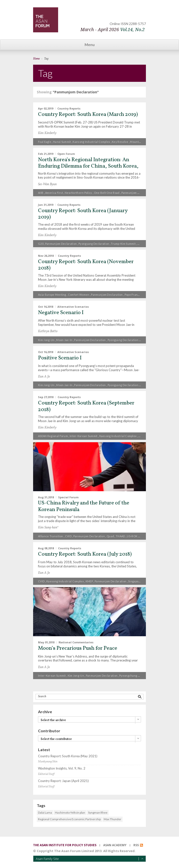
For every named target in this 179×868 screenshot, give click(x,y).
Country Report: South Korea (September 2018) (86, 406)
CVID (68, 536)
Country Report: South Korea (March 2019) (88, 115)
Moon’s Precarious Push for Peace (78, 648)
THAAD (121, 536)
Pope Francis (133, 295)
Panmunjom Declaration (137, 193)
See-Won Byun (47, 184)
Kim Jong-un (46, 340)
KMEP (89, 581)
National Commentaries (76, 642)
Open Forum (66, 153)
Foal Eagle (45, 142)
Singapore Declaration (143, 581)
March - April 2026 (113, 30)
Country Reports (69, 108)
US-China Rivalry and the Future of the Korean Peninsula (84, 506)
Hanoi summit (62, 142)
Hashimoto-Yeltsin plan (70, 813)
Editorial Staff (46, 774)
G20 (41, 244)
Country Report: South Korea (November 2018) (86, 265)
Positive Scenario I (60, 358)
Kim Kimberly (47, 133)
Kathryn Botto (48, 331)
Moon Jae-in (64, 340)
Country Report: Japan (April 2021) (63, 781)
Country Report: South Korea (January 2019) (83, 214)
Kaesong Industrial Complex (91, 142)
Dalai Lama (45, 813)
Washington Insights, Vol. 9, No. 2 (62, 768)
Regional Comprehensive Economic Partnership (69, 819)
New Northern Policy (78, 193)
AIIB (41, 193)
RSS (136, 845)
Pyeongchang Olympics (135, 676)
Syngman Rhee (98, 813)
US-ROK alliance (138, 536)
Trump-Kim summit (123, 244)
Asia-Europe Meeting (52, 295)
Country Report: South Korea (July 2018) (85, 554)
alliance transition (51, 536)
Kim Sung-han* (48, 528)
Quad (110, 536)
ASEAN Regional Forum (53, 436)
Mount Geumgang (142, 142)
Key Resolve (120, 142)
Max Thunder (113, 819)
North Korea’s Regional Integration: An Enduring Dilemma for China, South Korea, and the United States (88, 166)
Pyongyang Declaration (94, 244)
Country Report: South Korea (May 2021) (68, 756)
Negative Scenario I (61, 313)
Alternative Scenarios (73, 307)
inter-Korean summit (84, 436)
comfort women (79, 295)
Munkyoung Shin (48, 762)
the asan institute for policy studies (65, 845)
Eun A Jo (44, 377)
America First (54, 193)
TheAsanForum (46, 20)
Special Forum (68, 497)
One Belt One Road (107, 193)
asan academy (115, 845)
